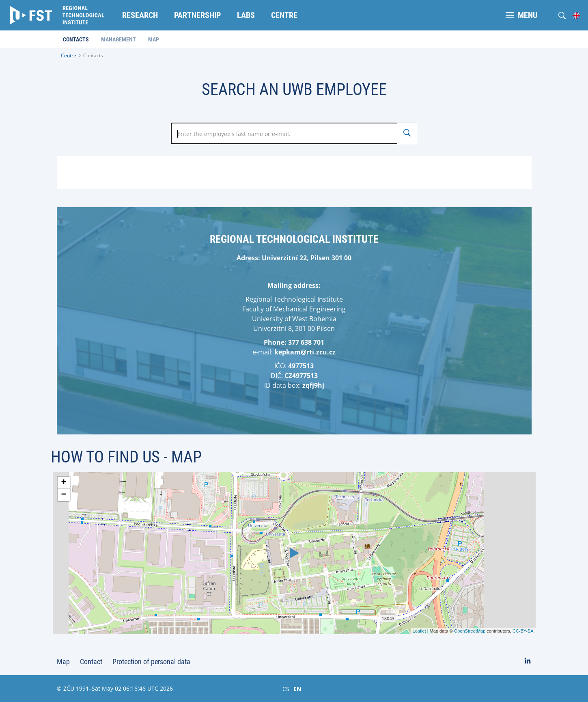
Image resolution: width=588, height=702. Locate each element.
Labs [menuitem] (246, 15)
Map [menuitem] (154, 39)
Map (63, 662)
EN (297, 689)
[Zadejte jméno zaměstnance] (284, 133)
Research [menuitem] (140, 15)
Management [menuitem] (118, 39)
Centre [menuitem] (284, 15)
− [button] (64, 495)
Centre (69, 55)
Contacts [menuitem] (76, 39)
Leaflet (419, 631)
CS (286, 689)
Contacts (93, 55)
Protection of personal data (151, 662)
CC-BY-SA (523, 631)
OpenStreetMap (470, 631)
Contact (91, 662)
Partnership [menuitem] (197, 15)
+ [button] (64, 483)
